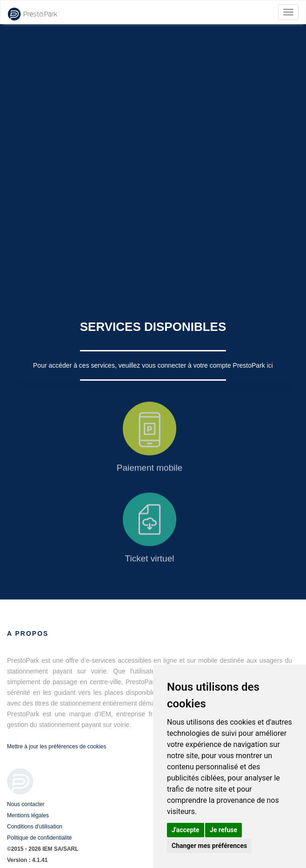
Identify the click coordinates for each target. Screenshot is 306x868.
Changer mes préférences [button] (209, 846)
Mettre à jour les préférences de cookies (57, 747)
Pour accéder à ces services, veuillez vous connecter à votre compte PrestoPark (150, 365)
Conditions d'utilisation (35, 827)
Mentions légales (28, 815)
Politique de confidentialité (39, 838)
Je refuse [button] (223, 830)
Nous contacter (26, 804)
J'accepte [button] (186, 830)
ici (270, 365)
